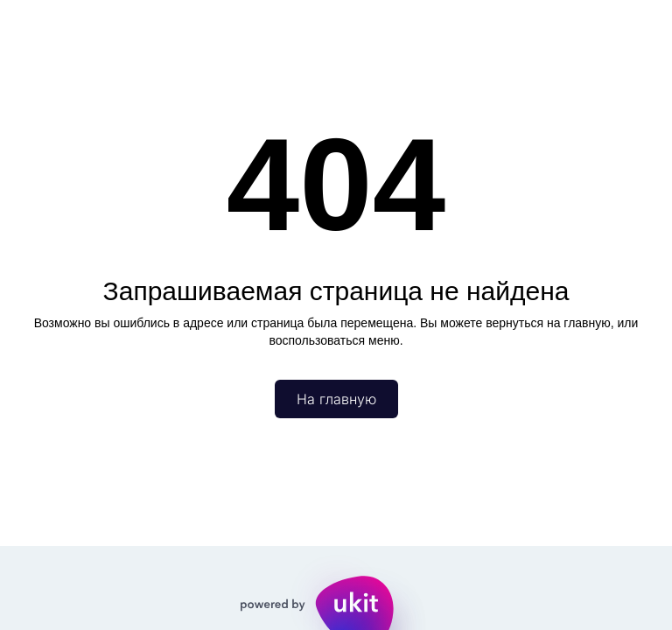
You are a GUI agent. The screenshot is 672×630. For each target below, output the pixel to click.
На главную (336, 399)
